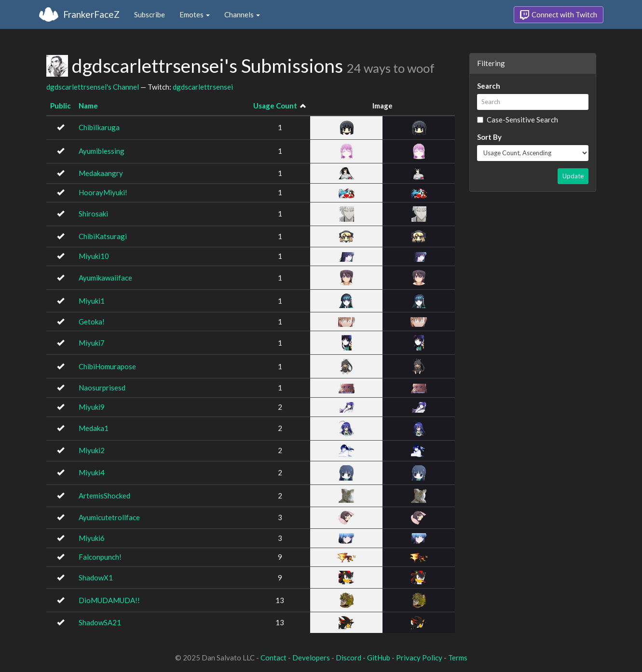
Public (61, 106)
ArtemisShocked (104, 496)
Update (573, 176)
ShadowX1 (96, 578)
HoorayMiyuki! (103, 192)
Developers (311, 658)
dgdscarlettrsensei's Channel (93, 87)
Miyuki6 (92, 538)
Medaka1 (94, 428)
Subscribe (150, 14)
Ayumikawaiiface (105, 278)
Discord (348, 658)
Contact (273, 658)
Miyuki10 (94, 256)
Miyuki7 (92, 343)
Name (88, 106)
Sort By (489, 137)
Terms (458, 658)
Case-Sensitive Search (518, 120)
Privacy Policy (419, 658)
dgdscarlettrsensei (203, 87)
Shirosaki (93, 214)
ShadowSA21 (100, 622)
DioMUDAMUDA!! (109, 600)
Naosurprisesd (102, 388)
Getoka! (92, 322)
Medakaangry (101, 173)
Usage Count (275, 106)
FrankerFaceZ (91, 14)
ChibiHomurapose (107, 366)
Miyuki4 (92, 472)
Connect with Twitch (559, 15)
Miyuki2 (92, 450)
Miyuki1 (92, 301)
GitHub (379, 658)
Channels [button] (242, 14)
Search (489, 86)
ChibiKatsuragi (103, 236)
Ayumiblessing (102, 151)
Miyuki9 (92, 407)
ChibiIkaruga (99, 127)
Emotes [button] (195, 14)
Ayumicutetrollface (109, 517)
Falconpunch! (100, 557)
